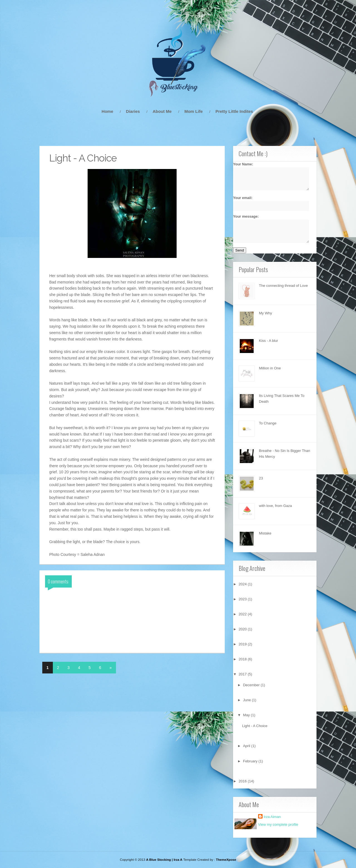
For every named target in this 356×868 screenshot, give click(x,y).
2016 (243, 781)
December (252, 685)
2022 (243, 614)
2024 (243, 584)
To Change (268, 423)
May (247, 715)
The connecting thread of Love (283, 286)
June (248, 700)
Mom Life (194, 111)
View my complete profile (278, 825)
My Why (265, 313)
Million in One (270, 368)
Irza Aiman (272, 817)
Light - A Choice (255, 726)
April (247, 746)
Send (240, 250)
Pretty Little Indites (234, 111)
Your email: (268, 203)
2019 (243, 644)
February (251, 761)
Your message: (268, 228)
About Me (162, 111)
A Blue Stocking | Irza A (164, 860)
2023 (243, 599)
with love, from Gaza (275, 506)
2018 (243, 659)
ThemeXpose (226, 860)
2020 (243, 629)
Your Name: (268, 176)
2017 (243, 674)
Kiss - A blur (269, 341)
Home (107, 111)
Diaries (133, 111)
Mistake (265, 533)
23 (261, 478)
